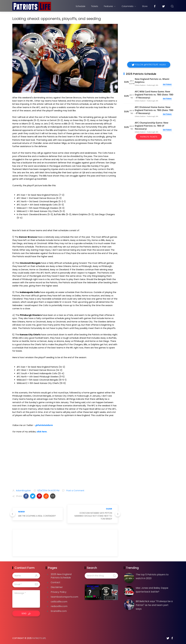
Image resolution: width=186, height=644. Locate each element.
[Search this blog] (101, 576)
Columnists (129, 6)
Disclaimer (57, 587)
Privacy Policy (59, 592)
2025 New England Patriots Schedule (61, 576)
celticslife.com (59, 602)
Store (145, 6)
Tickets (95, 6)
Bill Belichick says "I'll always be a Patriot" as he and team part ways (154, 605)
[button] (26, 496)
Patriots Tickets (149, 137)
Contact (56, 582)
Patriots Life (39, 638)
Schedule (81, 6)
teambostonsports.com (64, 597)
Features (110, 6)
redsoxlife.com (59, 606)
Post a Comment (75, 491)
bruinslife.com (59, 611)
